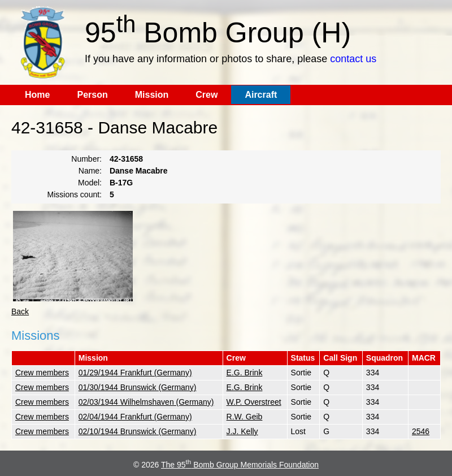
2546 (421, 431)
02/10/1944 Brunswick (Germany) (138, 431)
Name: (90, 171)
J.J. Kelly (242, 431)
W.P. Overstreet (254, 402)
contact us (353, 59)
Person (92, 95)
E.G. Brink (245, 373)
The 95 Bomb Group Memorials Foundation (240, 465)
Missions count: (75, 194)
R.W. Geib (245, 417)
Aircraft (261, 95)
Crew (207, 95)
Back (20, 311)
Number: (86, 159)
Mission (152, 95)
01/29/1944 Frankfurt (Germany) (135, 373)
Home (37, 95)
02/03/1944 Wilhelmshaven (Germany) (146, 402)
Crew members (42, 373)
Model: (90, 183)
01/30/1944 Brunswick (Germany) (138, 387)
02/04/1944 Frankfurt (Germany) (135, 417)
